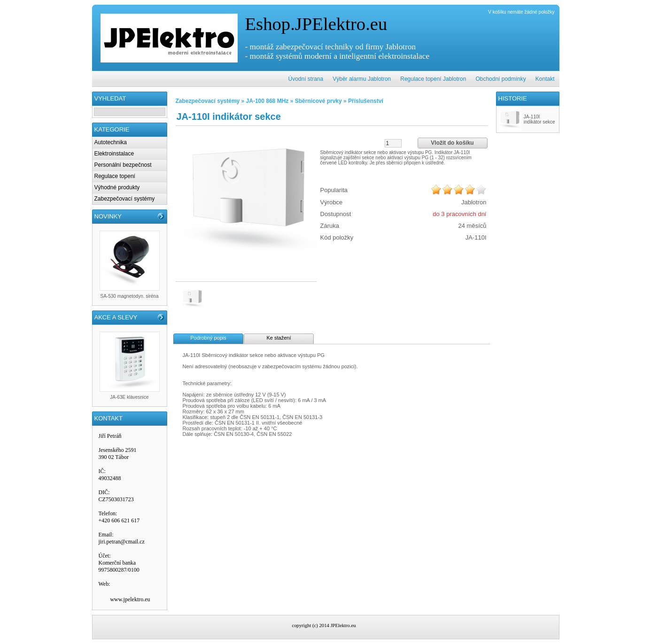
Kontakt (545, 79)
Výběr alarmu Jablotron (362, 79)
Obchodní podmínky (500, 79)
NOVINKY (108, 216)
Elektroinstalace (114, 154)
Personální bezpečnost (123, 165)
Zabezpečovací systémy (125, 199)
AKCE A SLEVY (116, 317)
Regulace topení (115, 176)
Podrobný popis (208, 338)
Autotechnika (111, 142)
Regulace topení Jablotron (433, 79)
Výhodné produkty (117, 187)
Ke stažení (279, 338)
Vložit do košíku (452, 143)
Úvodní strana (306, 79)
